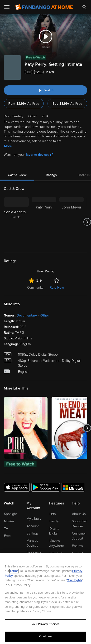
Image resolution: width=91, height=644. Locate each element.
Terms (14, 571)
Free (7, 536)
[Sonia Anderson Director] (16, 222)
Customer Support (79, 536)
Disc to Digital (54, 531)
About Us (79, 514)
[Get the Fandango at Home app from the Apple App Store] (17, 487)
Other (45, 315)
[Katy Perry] (44, 222)
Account (33, 526)
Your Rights (75, 580)
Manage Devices (32, 543)
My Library (34, 519)
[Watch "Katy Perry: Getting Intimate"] (45, 90)
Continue (45, 636)
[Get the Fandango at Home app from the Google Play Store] (46, 487)
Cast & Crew (17, 175)
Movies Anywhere (57, 543)
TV (6, 529)
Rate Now (57, 288)
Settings (32, 533)
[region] (45, 598)
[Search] (85, 7)
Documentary (27, 315)
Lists (53, 514)
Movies (9, 521)
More (8, 146)
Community (35, 288)
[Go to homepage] (44, 7)
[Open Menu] (7, 7)
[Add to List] (84, 72)
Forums (77, 546)
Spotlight (10, 514)
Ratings (51, 175)
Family (54, 521)
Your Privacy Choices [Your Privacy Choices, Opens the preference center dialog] (46, 624)
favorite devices (40, 155)
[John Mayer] (72, 222)
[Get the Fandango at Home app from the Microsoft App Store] (73, 487)
